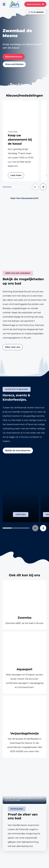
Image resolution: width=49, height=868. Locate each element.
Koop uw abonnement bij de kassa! (20, 139)
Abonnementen (35, 4)
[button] (35, 187)
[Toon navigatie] (4, 4)
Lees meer (16, 175)
